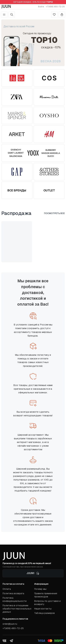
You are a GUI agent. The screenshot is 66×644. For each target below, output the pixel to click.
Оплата (7, 589)
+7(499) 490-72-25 (55, 7)
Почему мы (40, 589)
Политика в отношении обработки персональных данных (17, 609)
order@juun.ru (10, 624)
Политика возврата (13, 593)
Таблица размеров (45, 613)
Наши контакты (43, 609)
